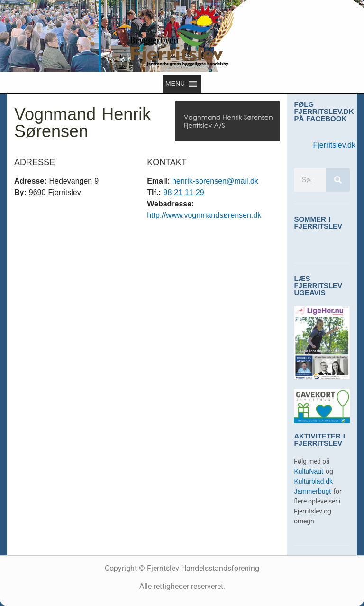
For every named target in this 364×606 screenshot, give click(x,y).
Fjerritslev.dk (334, 145)
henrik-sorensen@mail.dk (215, 181)
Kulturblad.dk (313, 481)
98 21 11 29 (184, 192)
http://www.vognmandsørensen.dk (204, 215)
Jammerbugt (314, 491)
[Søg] (338, 180)
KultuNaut (309, 471)
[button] (175, 84)
